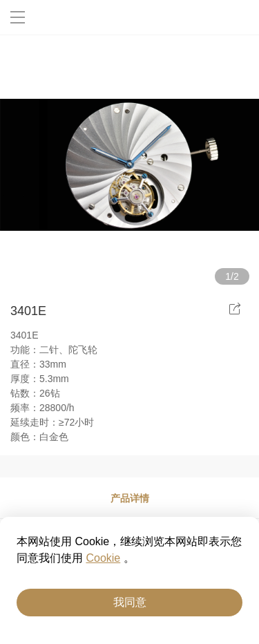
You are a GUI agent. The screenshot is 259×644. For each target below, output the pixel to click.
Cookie (103, 558)
